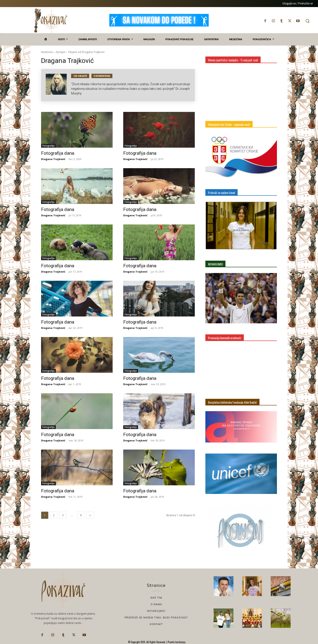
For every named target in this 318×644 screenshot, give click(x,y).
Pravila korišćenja (176, 642)
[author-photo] (58, 85)
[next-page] (90, 515)
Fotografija (48, 146)
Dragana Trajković (53, 159)
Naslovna (47, 52)
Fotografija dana (58, 153)
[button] (307, 21)
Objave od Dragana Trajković (86, 52)
